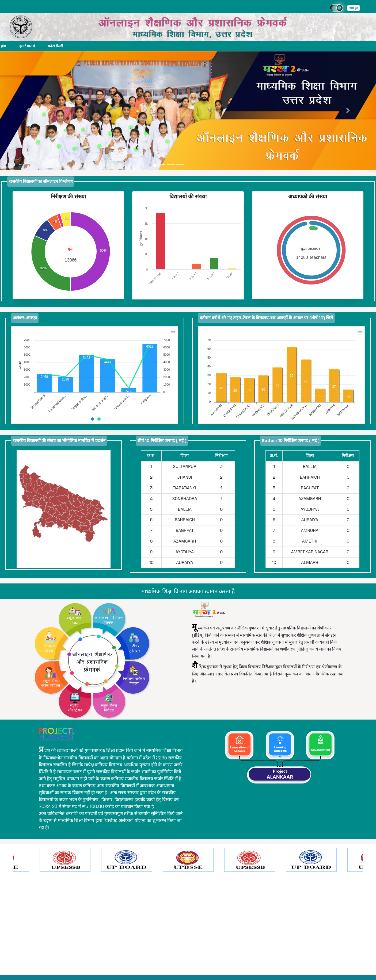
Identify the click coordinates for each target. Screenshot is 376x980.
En (339, 8)
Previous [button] (9, 906)
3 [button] (184, 969)
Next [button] (367, 906)
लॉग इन (353, 8)
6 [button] (208, 969)
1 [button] (168, 969)
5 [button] (200, 969)
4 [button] (192, 969)
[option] (188, 906)
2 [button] (176, 969)
